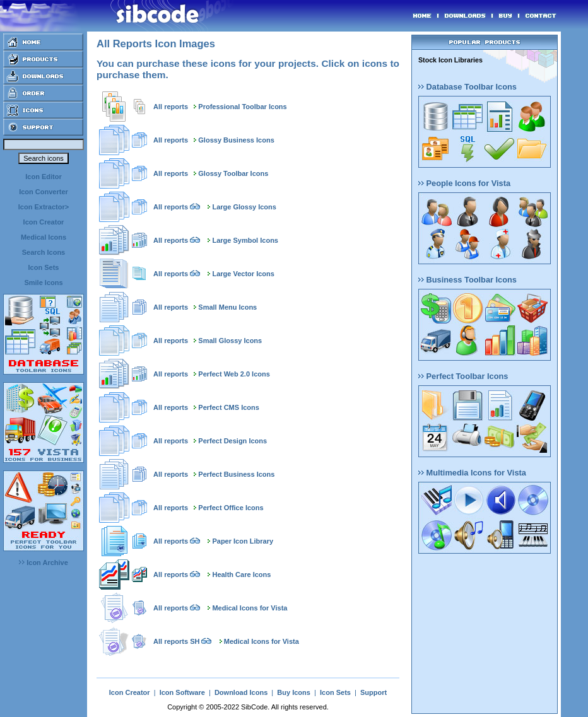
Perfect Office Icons (231, 508)
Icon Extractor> (44, 207)
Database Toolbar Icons (467, 87)
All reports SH (176, 641)
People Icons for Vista (464, 183)
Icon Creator (44, 222)
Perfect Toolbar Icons (463, 376)
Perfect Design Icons (232, 441)
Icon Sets (44, 267)
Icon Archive (44, 563)
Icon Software (182, 692)
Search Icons (44, 252)
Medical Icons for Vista (250, 608)
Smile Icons (43, 283)
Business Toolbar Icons (467, 280)
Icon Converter (44, 192)
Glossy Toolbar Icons (233, 173)
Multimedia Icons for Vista (472, 473)
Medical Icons (44, 237)
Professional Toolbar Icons (242, 107)
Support (373, 692)
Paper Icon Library (243, 541)
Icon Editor (43, 177)
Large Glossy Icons (244, 207)
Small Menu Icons (227, 307)
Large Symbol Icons (245, 240)
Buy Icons (294, 692)
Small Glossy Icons (230, 341)
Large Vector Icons (243, 274)
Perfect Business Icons (236, 474)
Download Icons (241, 692)
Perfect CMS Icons (229, 407)
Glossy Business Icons (236, 140)
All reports (171, 107)
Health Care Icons (241, 574)
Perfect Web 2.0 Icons (234, 374)
